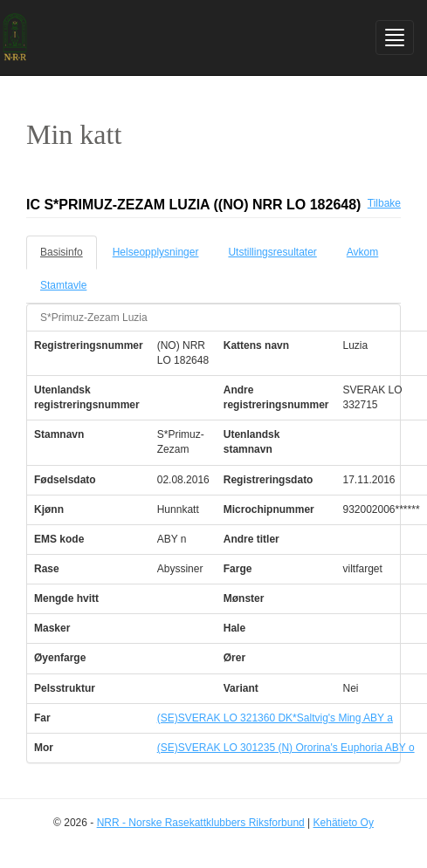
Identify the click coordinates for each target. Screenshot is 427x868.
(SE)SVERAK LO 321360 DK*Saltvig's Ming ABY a (275, 718)
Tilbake (384, 203)
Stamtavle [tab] (63, 285)
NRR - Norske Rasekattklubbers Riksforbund (201, 823)
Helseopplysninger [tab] (156, 252)
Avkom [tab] (362, 252)
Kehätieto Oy (344, 823)
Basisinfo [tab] (62, 252)
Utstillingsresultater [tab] (272, 252)
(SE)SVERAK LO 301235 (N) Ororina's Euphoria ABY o (286, 748)
